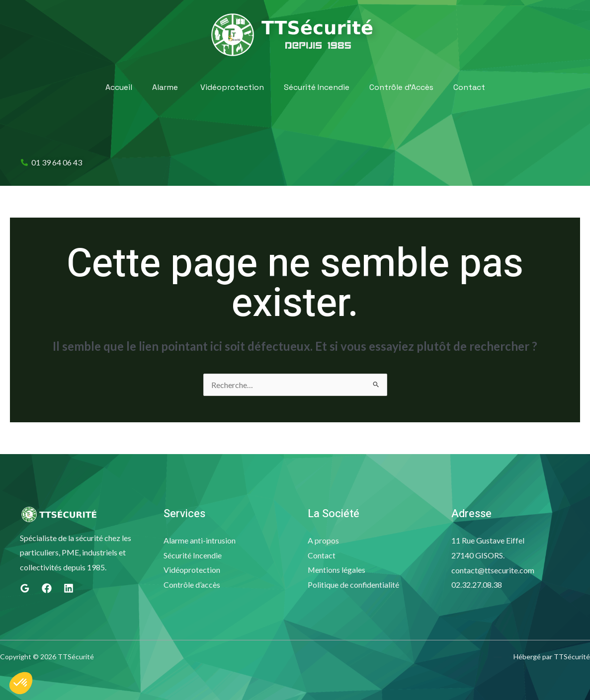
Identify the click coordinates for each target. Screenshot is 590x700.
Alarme (165, 87)
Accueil (119, 87)
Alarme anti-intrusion (200, 540)
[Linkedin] (69, 588)
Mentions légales (337, 570)
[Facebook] (47, 588)
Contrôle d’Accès (401, 87)
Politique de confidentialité (354, 584)
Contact (469, 87)
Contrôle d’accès (192, 584)
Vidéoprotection (232, 87)
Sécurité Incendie (317, 87)
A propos (323, 540)
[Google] (25, 588)
